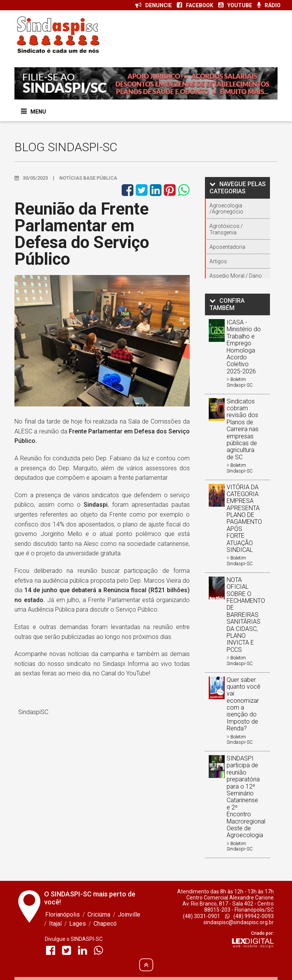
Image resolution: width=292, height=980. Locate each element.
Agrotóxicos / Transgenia (226, 229)
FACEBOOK (195, 5)
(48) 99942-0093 (249, 916)
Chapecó (105, 924)
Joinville (129, 914)
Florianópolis (63, 914)
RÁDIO (269, 5)
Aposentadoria (227, 247)
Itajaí (55, 924)
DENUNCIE (154, 5)
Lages (78, 924)
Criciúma (99, 914)
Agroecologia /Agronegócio (226, 209)
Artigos (218, 261)
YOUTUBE (235, 5)
